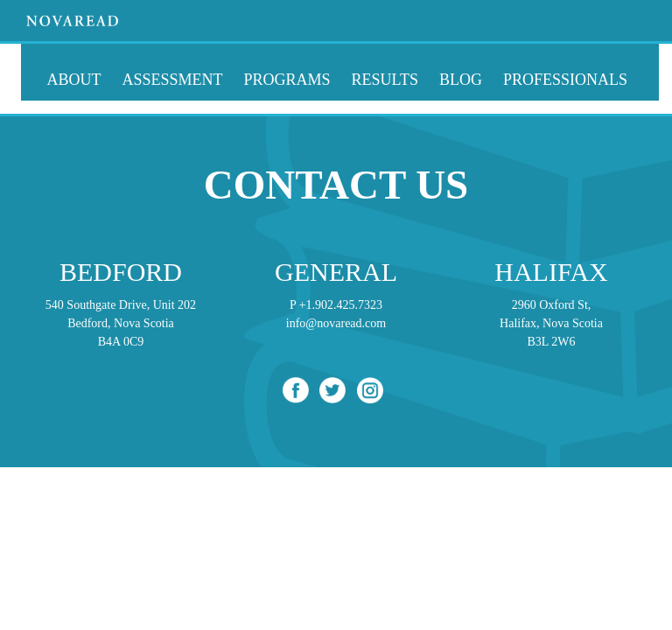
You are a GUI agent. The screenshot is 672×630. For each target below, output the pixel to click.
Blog (461, 80)
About (74, 80)
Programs (287, 80)
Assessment (173, 80)
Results (385, 80)
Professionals (565, 80)
